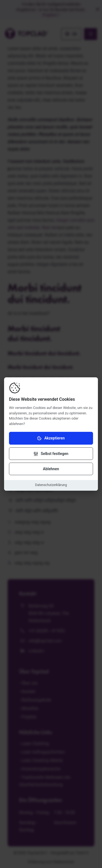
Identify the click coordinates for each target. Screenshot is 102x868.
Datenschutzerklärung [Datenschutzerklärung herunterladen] (51, 485)
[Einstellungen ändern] (51, 454)
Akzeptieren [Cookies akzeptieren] (51, 438)
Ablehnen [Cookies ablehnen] (51, 469)
